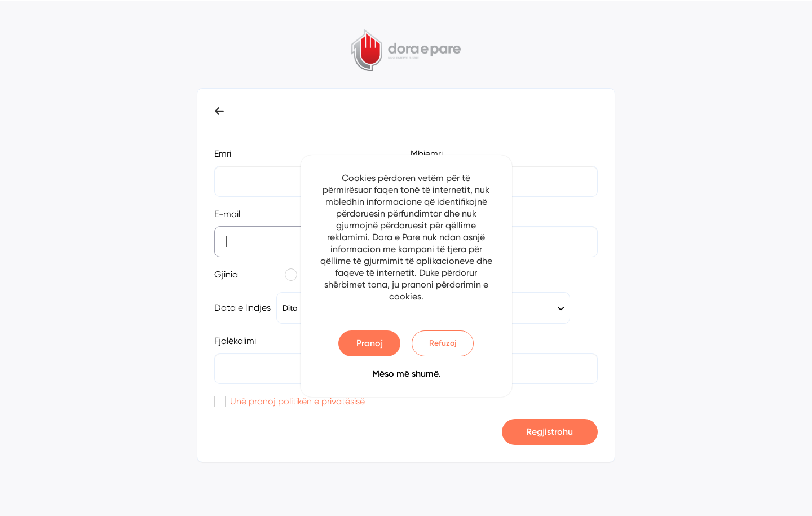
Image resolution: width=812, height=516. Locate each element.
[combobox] (522, 308)
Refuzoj (443, 343)
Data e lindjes (242, 308)
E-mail (227, 214)
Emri (223, 154)
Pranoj (370, 343)
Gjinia (226, 274)
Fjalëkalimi (235, 341)
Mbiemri (427, 154)
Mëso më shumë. (406, 374)
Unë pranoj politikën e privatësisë (297, 401)
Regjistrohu (550, 432)
